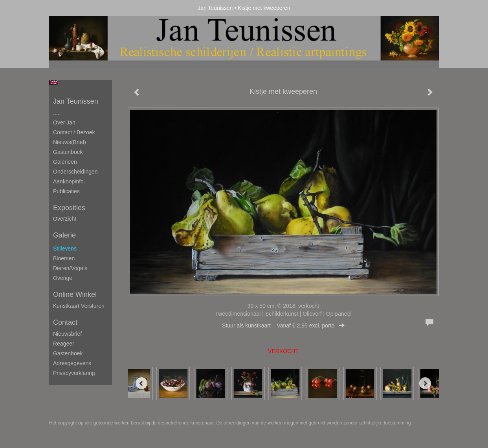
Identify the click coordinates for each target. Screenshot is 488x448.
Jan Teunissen (215, 8)
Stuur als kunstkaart (283, 325)
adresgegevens (72, 363)
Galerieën (65, 162)
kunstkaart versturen (79, 306)
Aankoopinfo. (69, 181)
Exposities (69, 208)
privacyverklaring (74, 373)
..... (57, 113)
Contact (65, 322)
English (54, 82)
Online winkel (75, 294)
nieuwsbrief (67, 334)
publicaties (66, 191)
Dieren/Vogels (70, 268)
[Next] (425, 383)
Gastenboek (68, 152)
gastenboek (68, 353)
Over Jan (64, 123)
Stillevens (65, 249)
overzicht (65, 219)
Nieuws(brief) (70, 142)
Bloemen (64, 258)
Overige (63, 278)
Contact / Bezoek (74, 132)
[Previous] (141, 383)
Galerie (64, 235)
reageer (64, 344)
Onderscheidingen (75, 172)
